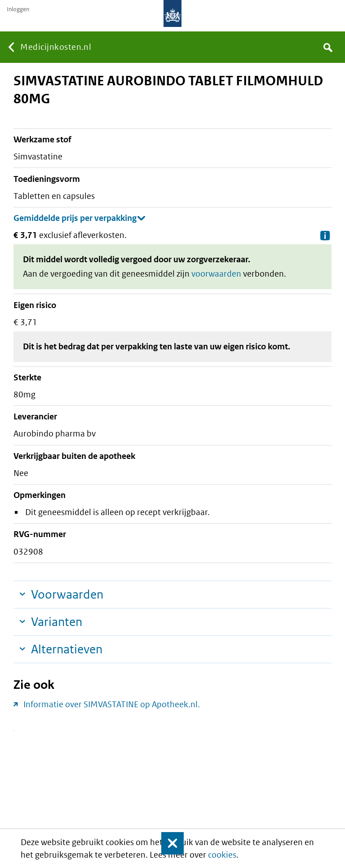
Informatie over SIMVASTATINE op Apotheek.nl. (112, 704)
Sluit (167, 843)
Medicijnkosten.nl (56, 47)
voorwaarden (216, 274)
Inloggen (18, 9)
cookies (222, 855)
